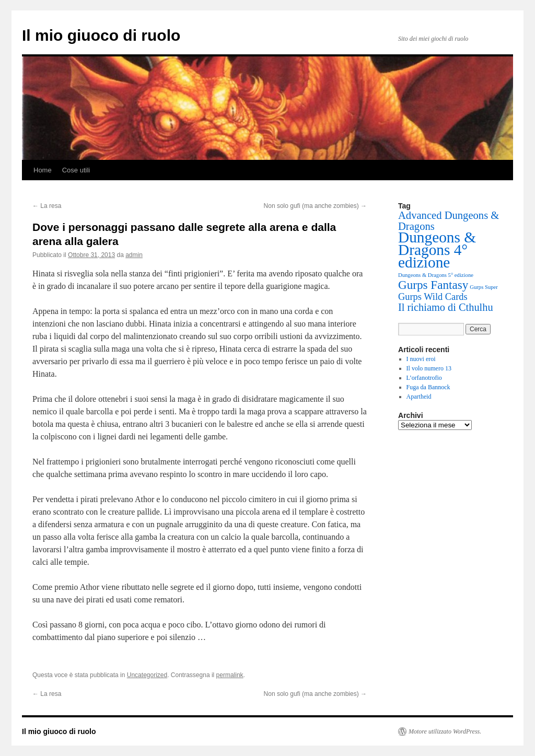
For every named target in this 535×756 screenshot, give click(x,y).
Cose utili (76, 170)
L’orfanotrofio (424, 378)
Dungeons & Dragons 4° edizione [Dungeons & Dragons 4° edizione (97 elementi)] (437, 250)
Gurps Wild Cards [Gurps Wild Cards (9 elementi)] (433, 297)
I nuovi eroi (421, 359)
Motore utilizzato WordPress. (445, 731)
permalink (230, 675)
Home (43, 170)
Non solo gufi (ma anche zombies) (315, 206)
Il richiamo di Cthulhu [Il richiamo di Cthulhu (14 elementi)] (446, 307)
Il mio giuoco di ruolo (101, 35)
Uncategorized (147, 675)
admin (134, 255)
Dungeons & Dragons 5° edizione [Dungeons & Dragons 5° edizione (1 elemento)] (436, 275)
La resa (47, 206)
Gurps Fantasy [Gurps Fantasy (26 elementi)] (433, 285)
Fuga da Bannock (428, 387)
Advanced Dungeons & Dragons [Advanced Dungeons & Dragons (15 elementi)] (449, 221)
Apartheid (419, 397)
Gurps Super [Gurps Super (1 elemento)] (484, 287)
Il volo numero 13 (429, 368)
